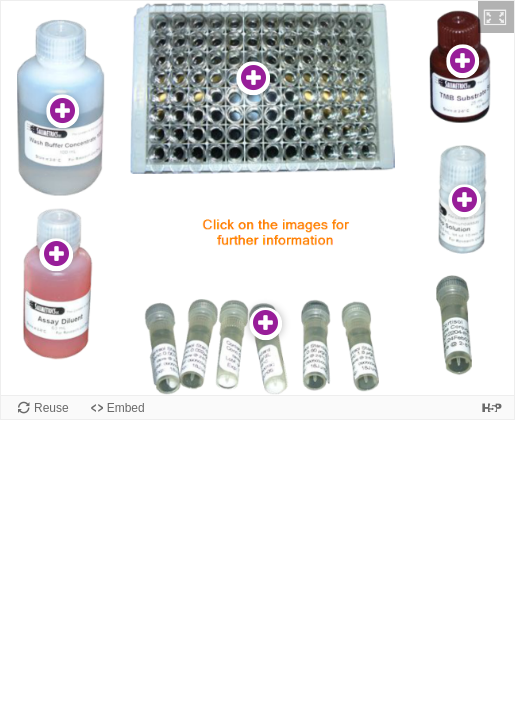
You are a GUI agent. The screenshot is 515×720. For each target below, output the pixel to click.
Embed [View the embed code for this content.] (126, 408)
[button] (496, 17)
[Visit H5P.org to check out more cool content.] (492, 407)
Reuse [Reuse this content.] (51, 408)
